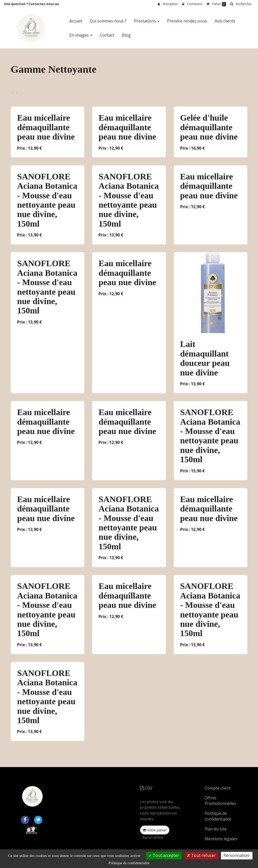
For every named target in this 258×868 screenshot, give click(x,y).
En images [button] (81, 35)
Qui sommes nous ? (108, 21)
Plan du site (216, 829)
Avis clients (225, 21)
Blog (126, 35)
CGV (146, 788)
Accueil (76, 21)
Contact (107, 35)
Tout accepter (164, 855)
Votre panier (155, 830)
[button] (241, 4)
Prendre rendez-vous (187, 21)
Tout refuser (201, 855)
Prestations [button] (147, 21)
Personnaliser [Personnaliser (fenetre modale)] (237, 855)
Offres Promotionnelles (220, 801)
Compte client (218, 788)
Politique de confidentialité (218, 816)
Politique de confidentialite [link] (129, 863)
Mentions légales (221, 839)
